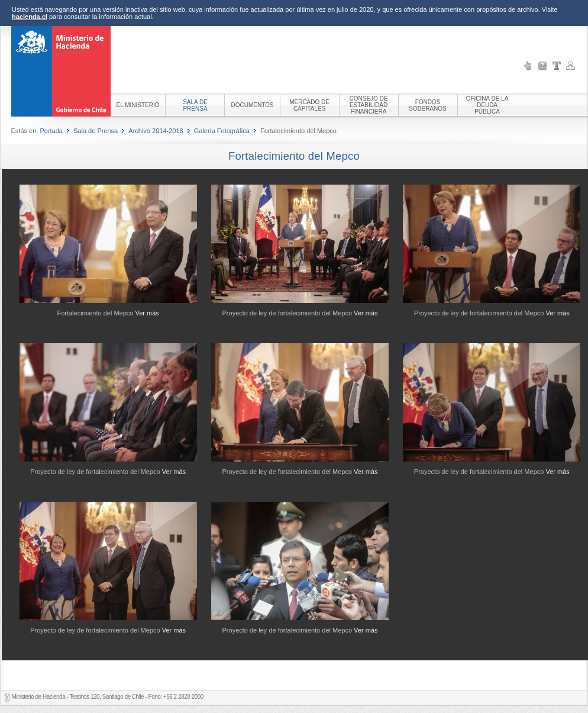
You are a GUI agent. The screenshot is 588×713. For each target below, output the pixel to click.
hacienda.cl (30, 17)
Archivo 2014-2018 (156, 131)
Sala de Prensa (96, 131)
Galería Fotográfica (222, 131)
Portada (51, 131)
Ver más (147, 313)
